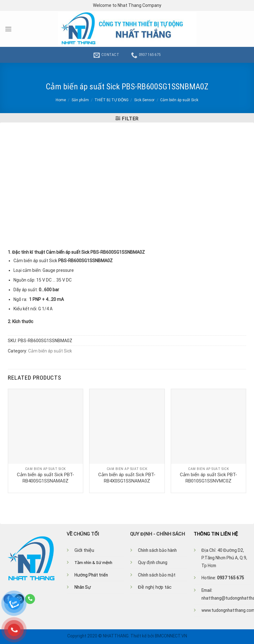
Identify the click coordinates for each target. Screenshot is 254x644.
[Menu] (8, 29)
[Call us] (30, 599)
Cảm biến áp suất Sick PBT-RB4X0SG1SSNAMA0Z (127, 478)
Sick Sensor (144, 100)
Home (61, 100)
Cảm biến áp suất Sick (179, 100)
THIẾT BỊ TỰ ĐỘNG (112, 100)
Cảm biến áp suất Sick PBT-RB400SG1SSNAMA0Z (46, 478)
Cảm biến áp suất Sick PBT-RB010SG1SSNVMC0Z (208, 478)
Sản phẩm (80, 100)
